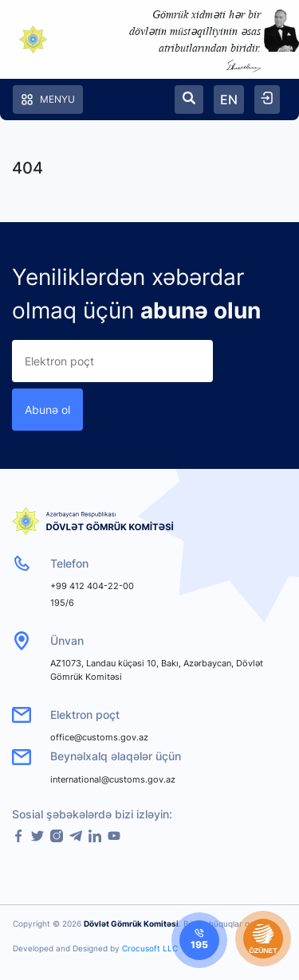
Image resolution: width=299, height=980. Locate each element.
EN (229, 100)
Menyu (48, 100)
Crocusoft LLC (150, 948)
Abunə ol (47, 410)
